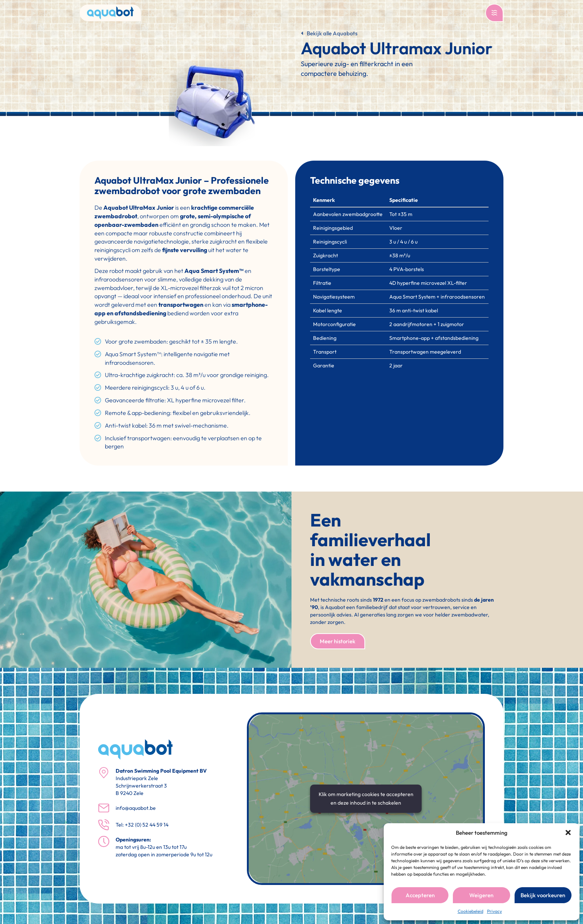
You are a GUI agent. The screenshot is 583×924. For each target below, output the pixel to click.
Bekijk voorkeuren (543, 895)
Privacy (495, 911)
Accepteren (420, 895)
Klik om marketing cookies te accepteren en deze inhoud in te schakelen (366, 799)
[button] (568, 833)
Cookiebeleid (471, 911)
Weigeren (481, 895)
